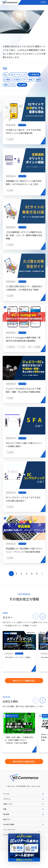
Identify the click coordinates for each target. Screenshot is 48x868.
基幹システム (10, 85)
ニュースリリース (9, 830)
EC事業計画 (34, 74)
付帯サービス (8, 804)
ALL (6, 74)
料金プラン (7, 819)
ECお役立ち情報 (9, 824)
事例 (38, 80)
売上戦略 (22, 85)
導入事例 (6, 814)
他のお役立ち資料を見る (24, 761)
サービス (6, 794)
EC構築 (7, 80)
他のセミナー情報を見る (24, 681)
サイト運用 (28, 80)
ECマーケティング (18, 74)
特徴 (5, 809)
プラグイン (7, 799)
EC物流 (17, 80)
